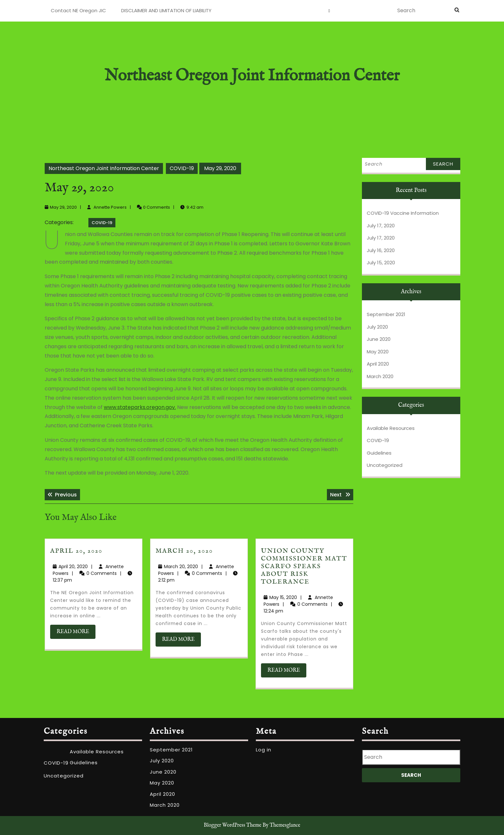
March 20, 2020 (184, 551)
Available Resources (391, 428)
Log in (264, 750)
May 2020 (378, 352)
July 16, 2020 (381, 250)
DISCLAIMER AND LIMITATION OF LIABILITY (166, 10)
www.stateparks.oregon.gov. (140, 407)
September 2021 (386, 314)
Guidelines (379, 453)
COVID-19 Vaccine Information (403, 213)
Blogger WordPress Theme (233, 825)
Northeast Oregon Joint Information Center (252, 76)
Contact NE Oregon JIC (78, 10)
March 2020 (380, 376)
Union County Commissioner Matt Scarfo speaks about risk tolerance (304, 566)
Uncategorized (385, 465)
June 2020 (379, 339)
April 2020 (378, 364)
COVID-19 (182, 168)
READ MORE (76, 633)
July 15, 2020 (381, 263)
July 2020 (377, 327)
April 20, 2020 (76, 551)
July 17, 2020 (381, 226)
